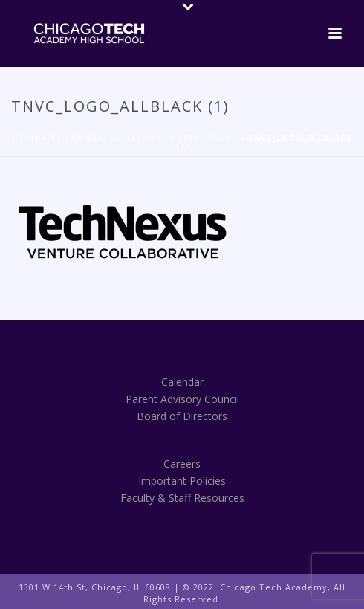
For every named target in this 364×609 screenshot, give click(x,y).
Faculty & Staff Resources (182, 498)
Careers (182, 464)
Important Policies (182, 481)
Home (26, 138)
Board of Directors (182, 416)
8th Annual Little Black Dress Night (144, 138)
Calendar (182, 382)
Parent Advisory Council (182, 399)
